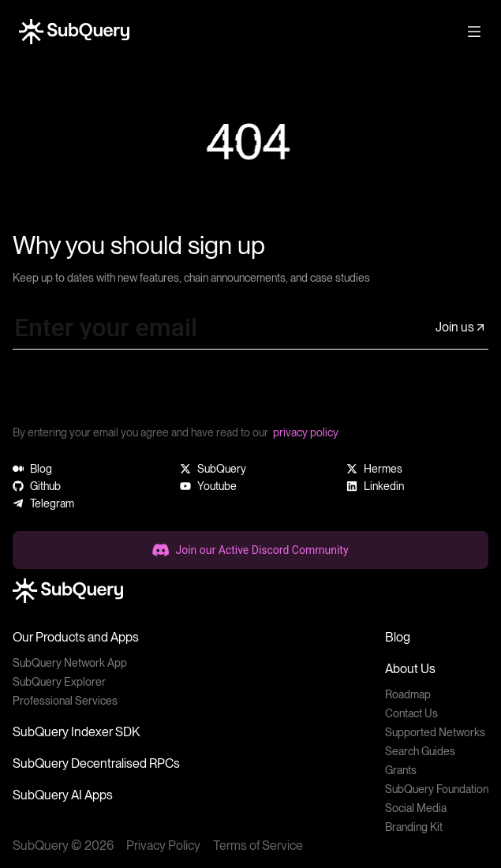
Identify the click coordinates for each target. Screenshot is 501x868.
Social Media (416, 808)
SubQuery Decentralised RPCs (96, 763)
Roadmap (408, 694)
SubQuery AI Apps (63, 795)
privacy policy (306, 432)
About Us (410, 669)
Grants (401, 770)
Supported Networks (435, 732)
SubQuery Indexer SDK (76, 732)
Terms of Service (258, 846)
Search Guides (420, 751)
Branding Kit (414, 827)
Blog (398, 637)
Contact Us (411, 713)
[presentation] (133, 393)
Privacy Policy (163, 846)
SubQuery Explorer (59, 682)
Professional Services (65, 701)
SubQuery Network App (70, 663)
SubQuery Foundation (437, 789)
